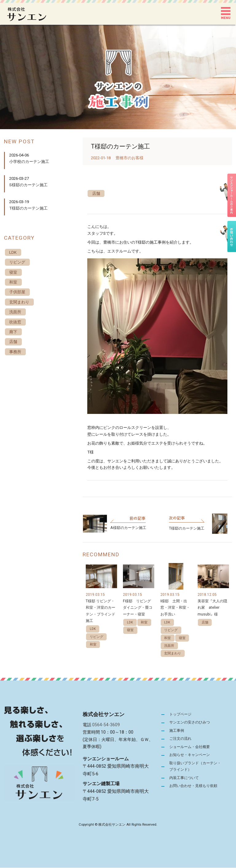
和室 (93, 644)
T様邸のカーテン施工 (187, 528)
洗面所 (169, 646)
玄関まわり (173, 654)
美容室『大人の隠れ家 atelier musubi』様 (212, 608)
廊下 (13, 332)
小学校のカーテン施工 (29, 162)
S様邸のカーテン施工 (28, 185)
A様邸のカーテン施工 (128, 528)
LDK (93, 629)
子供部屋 (17, 292)
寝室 (130, 630)
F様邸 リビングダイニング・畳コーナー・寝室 (138, 608)
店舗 (96, 193)
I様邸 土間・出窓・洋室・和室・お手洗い (175, 608)
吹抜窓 (15, 322)
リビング (96, 637)
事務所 (15, 352)
